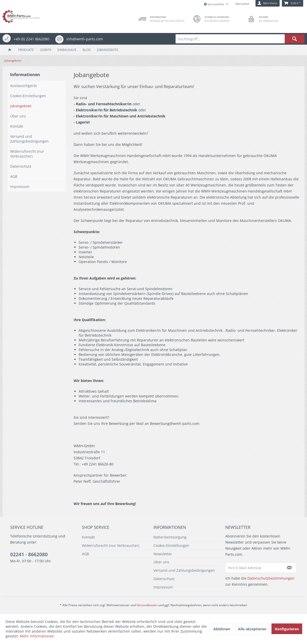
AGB (14, 176)
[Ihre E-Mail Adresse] (254, 568)
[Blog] (87, 50)
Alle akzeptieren (252, 629)
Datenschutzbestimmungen (271, 578)
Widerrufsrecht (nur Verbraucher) (27, 154)
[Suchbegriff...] (240, 39)
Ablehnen (222, 629)
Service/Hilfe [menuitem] (214, 4)
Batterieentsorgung (170, 537)
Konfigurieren (287, 629)
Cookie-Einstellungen (28, 96)
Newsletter (163, 554)
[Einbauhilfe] (67, 50)
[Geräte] (46, 50)
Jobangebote (21, 106)
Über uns (18, 116)
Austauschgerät (23, 86)
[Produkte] (26, 50)
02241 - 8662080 (29, 554)
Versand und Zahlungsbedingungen (29, 139)
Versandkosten (147, 605)
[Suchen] (295, 39)
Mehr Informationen (37, 636)
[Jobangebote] (108, 50)
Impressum (20, 187)
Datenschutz (21, 166)
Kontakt (17, 126)
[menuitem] (240, 39)
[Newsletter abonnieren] (290, 568)
